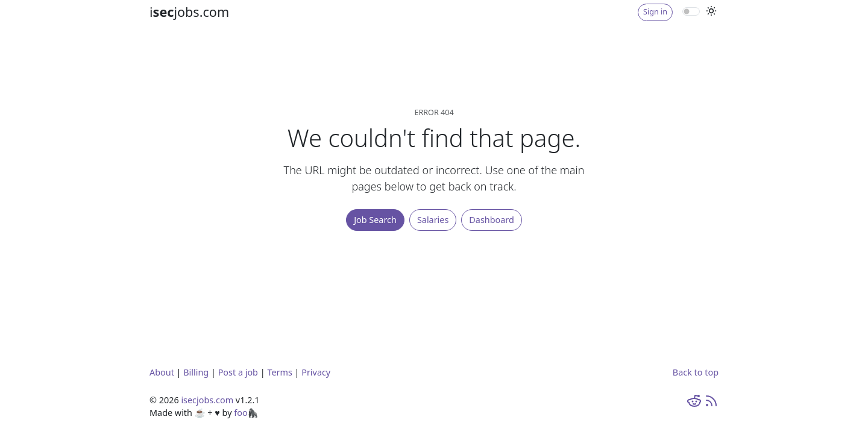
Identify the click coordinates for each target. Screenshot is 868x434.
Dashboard (492, 220)
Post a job (238, 372)
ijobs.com (189, 12)
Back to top (696, 372)
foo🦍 (246, 413)
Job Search (375, 220)
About (162, 372)
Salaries (433, 220)
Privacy (316, 372)
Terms (279, 372)
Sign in (655, 12)
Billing (196, 372)
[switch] (691, 11)
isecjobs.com (207, 400)
